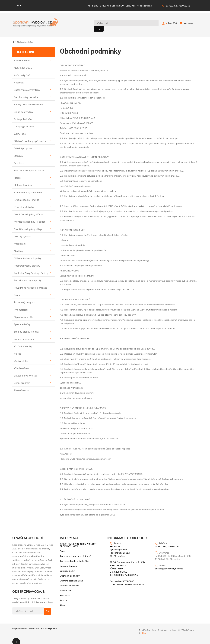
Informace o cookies (70, 582)
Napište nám (66, 587)
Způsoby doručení (69, 562)
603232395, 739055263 (178, 6)
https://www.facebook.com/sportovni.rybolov (35, 625)
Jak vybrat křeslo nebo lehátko (75, 557)
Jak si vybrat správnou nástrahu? (76, 552)
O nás (63, 548)
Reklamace (65, 592)
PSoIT (145, 629)
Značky (63, 597)
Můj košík (186, 24)
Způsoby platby (67, 567)
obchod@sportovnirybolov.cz (169, 565)
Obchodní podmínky (70, 572)
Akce (62, 602)
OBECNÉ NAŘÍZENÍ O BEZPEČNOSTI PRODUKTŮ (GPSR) (78, 542)
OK (47, 608)
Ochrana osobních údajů (72, 577)
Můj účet (169, 24)
